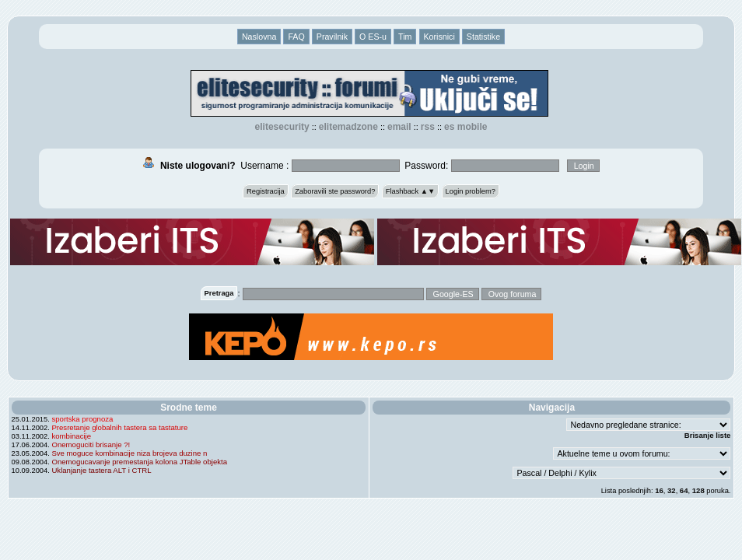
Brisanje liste (708, 435)
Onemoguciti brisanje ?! (91, 444)
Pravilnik (332, 37)
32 (672, 490)
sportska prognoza (82, 419)
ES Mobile (465, 127)
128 (698, 490)
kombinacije (71, 436)
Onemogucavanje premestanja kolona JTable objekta (139, 462)
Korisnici (439, 37)
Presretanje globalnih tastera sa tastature (119, 427)
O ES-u (373, 37)
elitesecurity (282, 127)
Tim (405, 37)
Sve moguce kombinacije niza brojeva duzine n (129, 453)
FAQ (296, 37)
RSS (428, 127)
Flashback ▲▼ (411, 191)
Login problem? (471, 191)
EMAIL (399, 127)
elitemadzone (348, 127)
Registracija (266, 191)
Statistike (483, 37)
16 (659, 490)
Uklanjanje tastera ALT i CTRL (101, 470)
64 (684, 490)
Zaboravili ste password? (335, 191)
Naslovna (259, 37)
